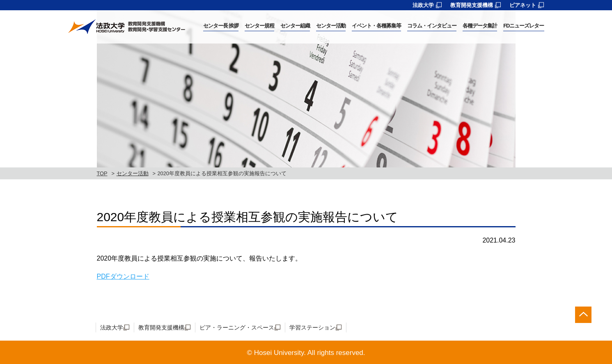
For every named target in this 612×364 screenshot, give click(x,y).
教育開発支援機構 (472, 5)
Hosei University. (280, 353)
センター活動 (133, 173)
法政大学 (423, 5)
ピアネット (523, 5)
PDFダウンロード (123, 276)
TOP (102, 173)
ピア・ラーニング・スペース (237, 327)
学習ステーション (312, 327)
